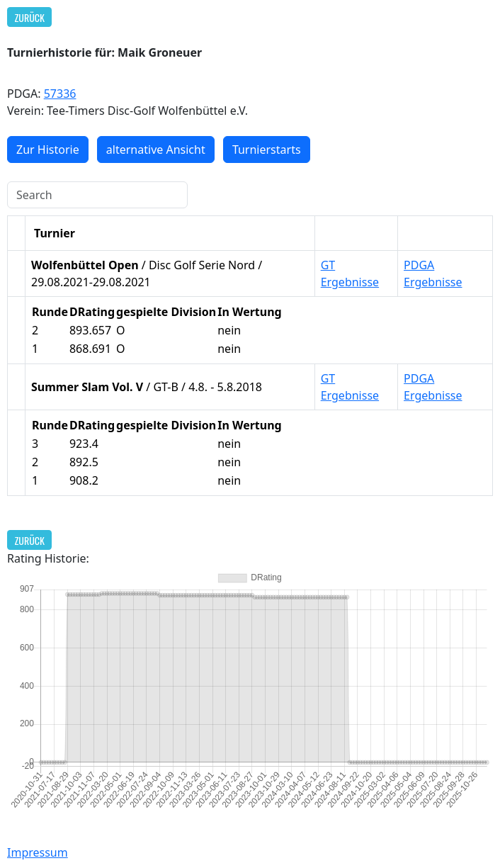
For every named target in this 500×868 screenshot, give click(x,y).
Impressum (38, 852)
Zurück (30, 17)
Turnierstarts (267, 150)
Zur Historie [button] (48, 150)
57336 (60, 94)
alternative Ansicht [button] (156, 150)
